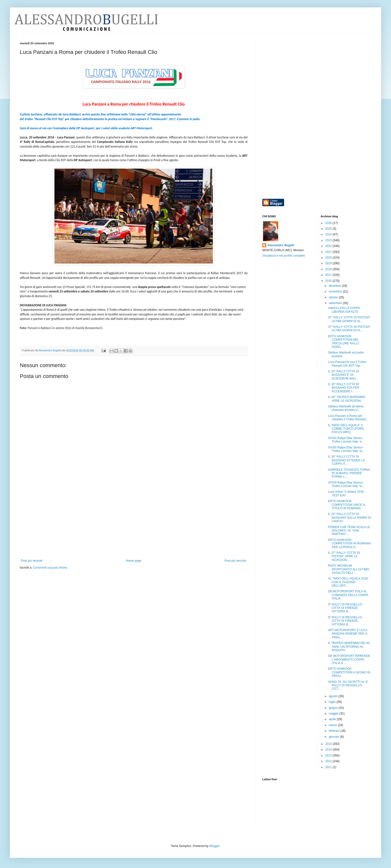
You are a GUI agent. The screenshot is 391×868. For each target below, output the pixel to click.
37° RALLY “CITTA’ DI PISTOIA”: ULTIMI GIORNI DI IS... (349, 319)
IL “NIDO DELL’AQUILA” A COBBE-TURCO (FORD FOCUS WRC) (346, 429)
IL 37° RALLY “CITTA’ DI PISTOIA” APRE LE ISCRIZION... (344, 556)
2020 (329, 258)
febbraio (334, 731)
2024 (329, 234)
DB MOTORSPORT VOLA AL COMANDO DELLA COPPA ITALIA (348, 595)
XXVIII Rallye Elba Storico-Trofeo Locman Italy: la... (346, 449)
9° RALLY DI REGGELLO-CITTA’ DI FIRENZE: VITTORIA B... (345, 608)
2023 (329, 240)
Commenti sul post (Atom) (50, 568)
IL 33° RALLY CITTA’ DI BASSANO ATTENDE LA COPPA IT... (346, 460)
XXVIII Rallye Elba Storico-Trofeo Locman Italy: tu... (346, 484)
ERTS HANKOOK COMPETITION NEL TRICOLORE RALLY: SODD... (344, 342)
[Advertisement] (134, 522)
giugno (333, 708)
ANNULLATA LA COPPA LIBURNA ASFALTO (344, 310)
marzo (333, 725)
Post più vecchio (235, 561)
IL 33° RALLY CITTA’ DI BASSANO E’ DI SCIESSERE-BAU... (343, 375)
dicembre (335, 286)
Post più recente (32, 561)
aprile (333, 719)
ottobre (334, 297)
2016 (329, 281)
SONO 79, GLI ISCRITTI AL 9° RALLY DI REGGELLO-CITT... (348, 685)
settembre (336, 303)
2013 (329, 756)
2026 (329, 223)
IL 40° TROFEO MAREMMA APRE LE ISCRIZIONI (346, 399)
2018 (329, 269)
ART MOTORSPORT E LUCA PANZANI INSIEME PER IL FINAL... (348, 634)
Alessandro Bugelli (281, 245)
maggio (334, 713)
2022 (329, 246)
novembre (336, 291)
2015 (329, 744)
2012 (329, 761)
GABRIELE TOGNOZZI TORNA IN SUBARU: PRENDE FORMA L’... (349, 473)
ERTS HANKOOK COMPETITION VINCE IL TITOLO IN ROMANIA (347, 505)
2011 (329, 767)
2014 (329, 750)
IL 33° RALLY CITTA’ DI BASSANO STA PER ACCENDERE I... (343, 388)
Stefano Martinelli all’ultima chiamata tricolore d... (346, 408)
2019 (329, 263)
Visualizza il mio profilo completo (284, 256)
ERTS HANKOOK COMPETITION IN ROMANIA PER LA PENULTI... (349, 544)
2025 (329, 229)
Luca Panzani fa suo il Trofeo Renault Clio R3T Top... (347, 364)
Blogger (214, 846)
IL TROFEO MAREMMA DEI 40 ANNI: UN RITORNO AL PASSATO (349, 647)
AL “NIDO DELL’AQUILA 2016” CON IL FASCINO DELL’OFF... (348, 582)
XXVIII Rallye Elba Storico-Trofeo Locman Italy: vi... (346, 440)
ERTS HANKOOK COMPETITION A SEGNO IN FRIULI (349, 672)
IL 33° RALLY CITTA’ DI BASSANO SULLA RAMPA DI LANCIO (349, 518)
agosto (333, 696)
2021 (329, 252)
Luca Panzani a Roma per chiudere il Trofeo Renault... (348, 418)
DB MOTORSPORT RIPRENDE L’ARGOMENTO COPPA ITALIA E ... (349, 659)
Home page (134, 561)
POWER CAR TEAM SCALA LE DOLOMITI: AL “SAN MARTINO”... (349, 531)
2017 (329, 275)
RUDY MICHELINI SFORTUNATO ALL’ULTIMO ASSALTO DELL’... (349, 569)
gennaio (334, 737)
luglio (332, 702)
